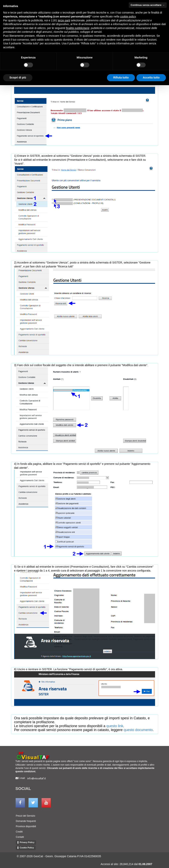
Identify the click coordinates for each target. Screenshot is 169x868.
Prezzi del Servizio (26, 816)
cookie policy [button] (128, 16)
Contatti (20, 837)
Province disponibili (26, 826)
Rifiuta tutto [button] (121, 77)
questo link (115, 726)
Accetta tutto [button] (151, 77)
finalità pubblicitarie (78, 28)
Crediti (19, 832)
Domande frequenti (26, 821)
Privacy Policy (27, 842)
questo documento (138, 730)
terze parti (64, 20)
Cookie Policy (27, 848)
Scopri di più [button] (18, 77)
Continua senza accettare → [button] (148, 5)
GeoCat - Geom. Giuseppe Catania (55, 856)
